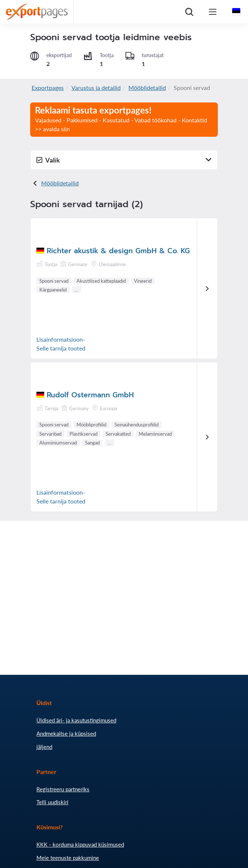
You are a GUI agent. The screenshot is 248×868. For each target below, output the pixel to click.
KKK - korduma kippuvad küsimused (80, 844)
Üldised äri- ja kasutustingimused (76, 720)
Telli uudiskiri (52, 802)
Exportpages (48, 88)
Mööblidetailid (147, 88)
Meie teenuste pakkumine (68, 858)
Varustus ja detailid (96, 88)
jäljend (44, 747)
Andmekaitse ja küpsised (66, 733)
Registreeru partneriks (63, 789)
